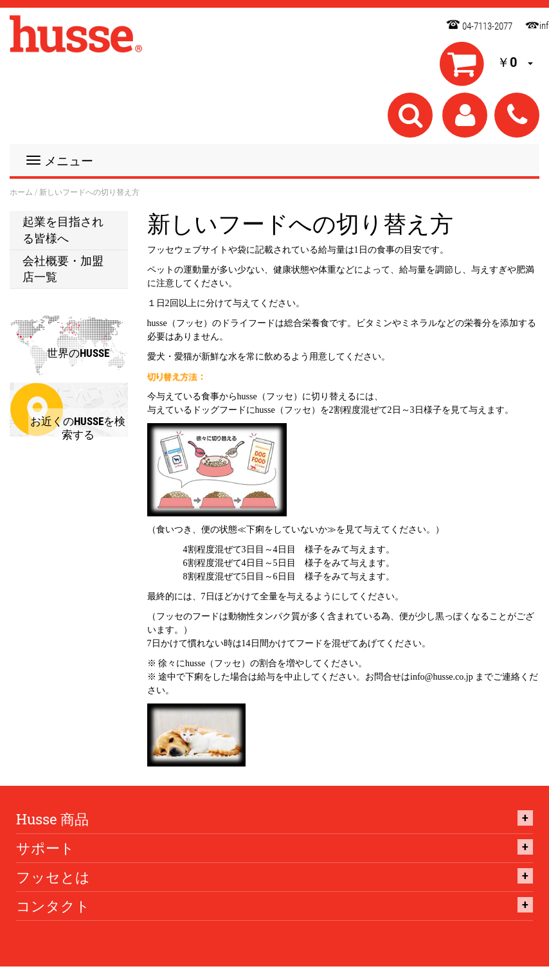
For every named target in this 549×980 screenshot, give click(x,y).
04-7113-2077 (487, 26)
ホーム (21, 192)
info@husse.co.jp (529, 23)
